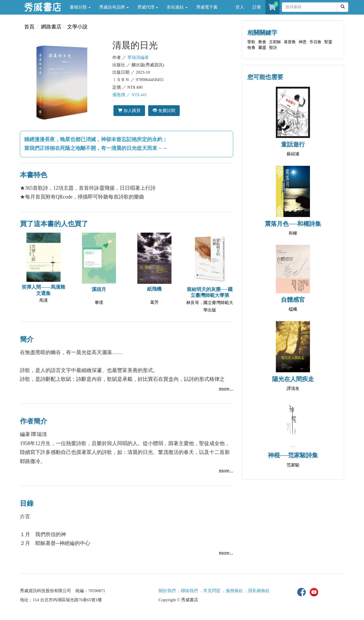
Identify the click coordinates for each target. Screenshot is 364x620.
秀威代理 (148, 7)
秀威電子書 (207, 7)
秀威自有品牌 (114, 7)
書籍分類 (80, 7)
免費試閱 (164, 110)
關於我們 (167, 591)
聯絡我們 (189, 591)
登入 (240, 7)
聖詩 (273, 48)
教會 (262, 42)
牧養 (251, 48)
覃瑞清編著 (138, 57)
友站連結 (177, 7)
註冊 (257, 7)
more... (226, 389)
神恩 (303, 42)
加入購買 (129, 110)
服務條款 (234, 591)
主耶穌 (275, 42)
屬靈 (262, 48)
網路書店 (51, 27)
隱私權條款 (259, 591)
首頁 (29, 27)
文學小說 (77, 27)
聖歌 (251, 42)
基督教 (290, 42)
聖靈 (328, 42)
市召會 (315, 42)
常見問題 (212, 591)
